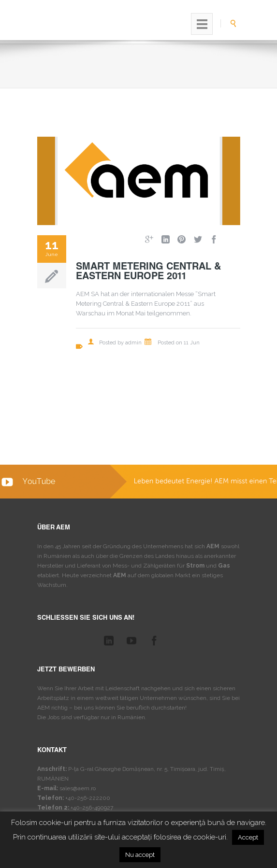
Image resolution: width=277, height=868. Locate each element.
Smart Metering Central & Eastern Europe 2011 (148, 272)
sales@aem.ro (78, 788)
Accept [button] (248, 837)
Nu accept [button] (140, 855)
